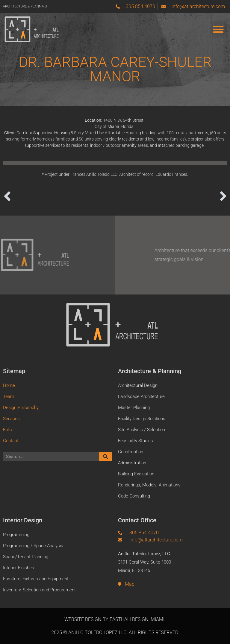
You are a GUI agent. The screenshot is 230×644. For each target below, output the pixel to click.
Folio (7, 430)
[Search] (106, 457)
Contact (11, 441)
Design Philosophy (21, 408)
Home (9, 385)
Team (9, 396)
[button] (218, 29)
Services (11, 419)
